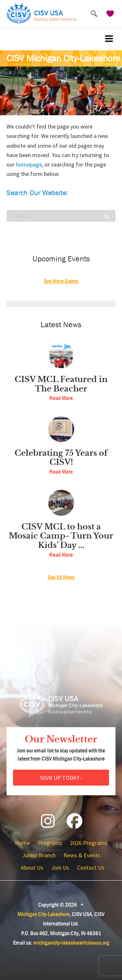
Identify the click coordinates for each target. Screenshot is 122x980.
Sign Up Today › (61, 778)
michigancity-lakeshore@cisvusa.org (71, 943)
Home (22, 843)
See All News (61, 577)
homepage (29, 164)
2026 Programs (89, 843)
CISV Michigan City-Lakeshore (63, 58)
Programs (50, 843)
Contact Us (91, 868)
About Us (32, 868)
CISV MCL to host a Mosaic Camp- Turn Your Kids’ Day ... (61, 536)
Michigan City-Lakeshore (44, 914)
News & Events (82, 855)
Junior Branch (39, 855)
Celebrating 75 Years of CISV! (61, 458)
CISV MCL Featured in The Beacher (61, 384)
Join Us (60, 868)
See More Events (61, 281)
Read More (61, 398)
